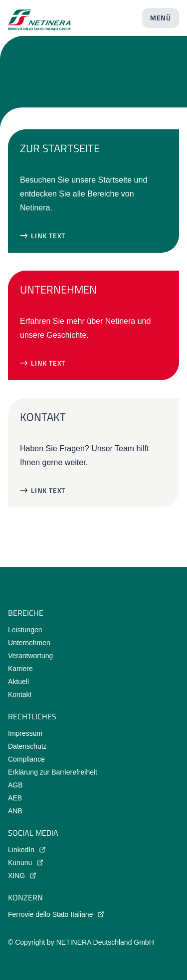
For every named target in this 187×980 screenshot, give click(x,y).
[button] (43, 236)
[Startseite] (36, 16)
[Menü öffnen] (161, 18)
